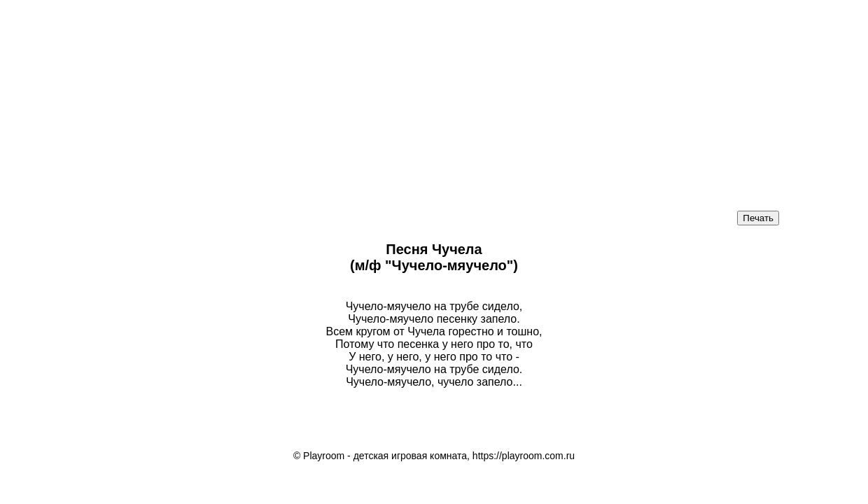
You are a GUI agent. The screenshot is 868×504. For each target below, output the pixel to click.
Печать (758, 218)
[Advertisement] (350, 98)
